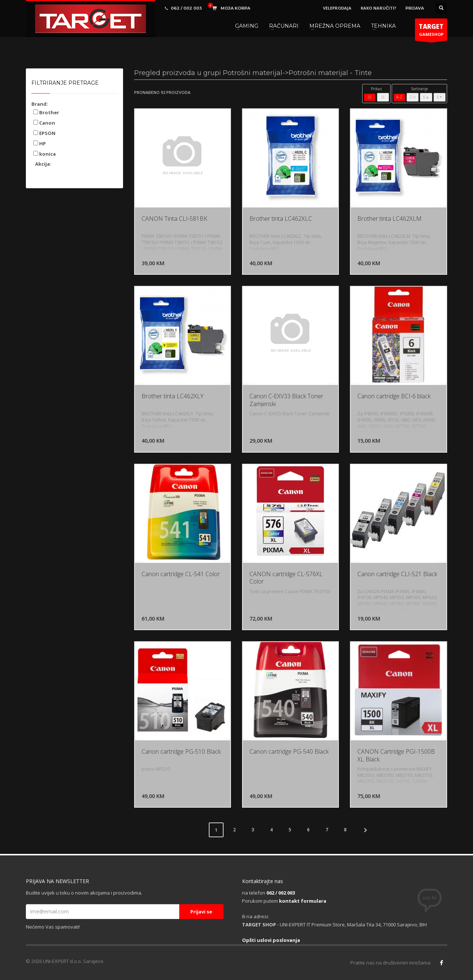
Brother (46, 112)
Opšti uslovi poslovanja (271, 940)
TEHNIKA (383, 26)
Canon (44, 123)
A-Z (399, 97)
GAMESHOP (431, 31)
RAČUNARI (284, 26)
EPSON (44, 133)
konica (45, 154)
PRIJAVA (415, 8)
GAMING (247, 26)
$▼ (440, 97)
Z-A (413, 97)
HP (40, 143)
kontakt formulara (303, 901)
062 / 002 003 (281, 893)
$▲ (426, 97)
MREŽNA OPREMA (335, 26)
